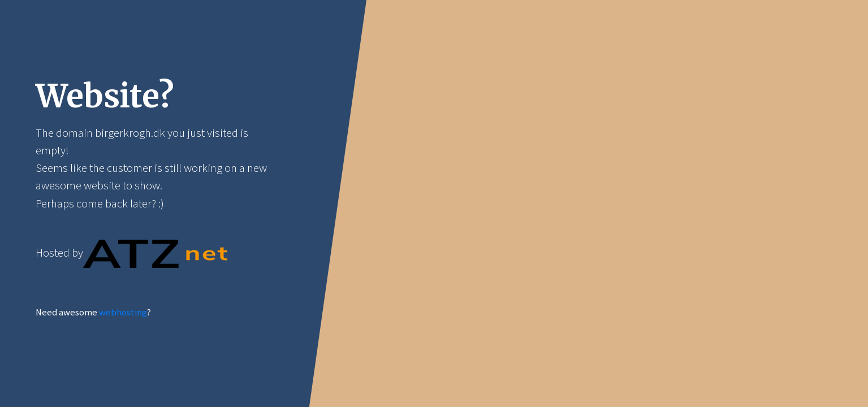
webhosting (123, 312)
